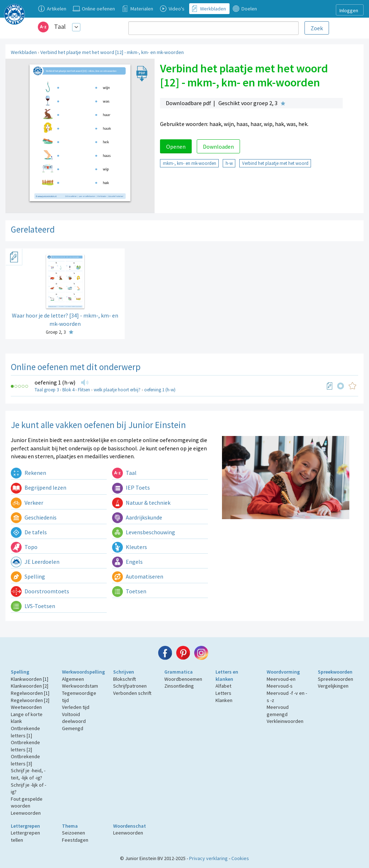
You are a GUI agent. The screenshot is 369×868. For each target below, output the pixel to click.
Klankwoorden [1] (30, 679)
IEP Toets (131, 487)
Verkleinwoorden (285, 721)
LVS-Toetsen (33, 606)
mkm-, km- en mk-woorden (190, 163)
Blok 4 (68, 390)
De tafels (29, 532)
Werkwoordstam (80, 686)
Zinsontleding (179, 686)
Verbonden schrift (132, 693)
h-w (229, 163)
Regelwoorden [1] (30, 693)
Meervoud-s (280, 686)
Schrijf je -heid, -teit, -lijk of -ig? (28, 774)
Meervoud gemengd (278, 711)
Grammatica (179, 672)
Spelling (28, 576)
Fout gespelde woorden (27, 802)
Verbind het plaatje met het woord (275, 163)
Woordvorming (283, 672)
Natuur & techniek (141, 503)
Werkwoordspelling (83, 672)
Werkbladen (24, 52)
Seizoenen (74, 833)
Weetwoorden (26, 707)
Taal (60, 26)
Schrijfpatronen (130, 686)
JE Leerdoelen (35, 562)
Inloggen (349, 10)
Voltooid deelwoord (74, 718)
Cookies (240, 858)
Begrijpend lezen (39, 487)
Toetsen (129, 591)
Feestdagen (75, 840)
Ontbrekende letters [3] (25, 760)
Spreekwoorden (335, 672)
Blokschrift (125, 679)
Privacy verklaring (208, 858)
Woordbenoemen (183, 679)
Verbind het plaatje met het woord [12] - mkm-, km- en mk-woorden (112, 52)
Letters (223, 693)
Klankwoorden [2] (30, 686)
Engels (127, 562)
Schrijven (124, 672)
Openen (176, 147)
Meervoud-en (281, 679)
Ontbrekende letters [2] (25, 746)
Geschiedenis (34, 517)
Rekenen (28, 473)
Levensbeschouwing (144, 532)
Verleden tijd (76, 707)
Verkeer (27, 503)
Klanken (224, 700)
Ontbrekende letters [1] (25, 732)
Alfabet (223, 686)
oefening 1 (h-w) (55, 382)
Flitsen (84, 390)
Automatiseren (138, 576)
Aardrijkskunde (137, 517)
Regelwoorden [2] (30, 700)
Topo (24, 547)
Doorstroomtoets (40, 591)
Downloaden (218, 147)
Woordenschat (130, 826)
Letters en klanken (227, 675)
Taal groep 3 (47, 390)
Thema (70, 826)
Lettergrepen (25, 826)
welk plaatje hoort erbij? (117, 390)
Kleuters (130, 547)
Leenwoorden (26, 813)
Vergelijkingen (333, 686)
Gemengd (73, 728)
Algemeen (73, 679)
